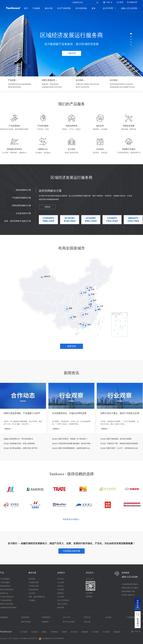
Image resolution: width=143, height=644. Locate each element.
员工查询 (120, 2)
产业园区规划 (131, 617)
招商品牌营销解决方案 (21, 205)
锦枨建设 (117, 632)
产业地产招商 (34, 586)
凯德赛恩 (85, 632)
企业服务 (32, 600)
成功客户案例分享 (128, 595)
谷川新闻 (61, 590)
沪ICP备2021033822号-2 (29, 638)
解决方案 (49, 8)
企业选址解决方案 (23, 213)
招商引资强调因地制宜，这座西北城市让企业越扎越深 (75, 448)
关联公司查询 (62, 604)
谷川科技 (74, 632)
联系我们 (61, 593)
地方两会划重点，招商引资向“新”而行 (24, 448)
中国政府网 (25, 617)
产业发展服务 (5, 579)
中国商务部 (46, 617)
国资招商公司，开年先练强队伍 (21, 439)
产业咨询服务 (5, 582)
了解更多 (47, 207)
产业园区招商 (34, 582)
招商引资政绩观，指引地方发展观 (119, 439)
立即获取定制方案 (71, 551)
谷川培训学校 (81, 8)
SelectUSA (67, 617)
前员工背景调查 (63, 600)
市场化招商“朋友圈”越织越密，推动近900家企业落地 (75, 444)
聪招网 (64, 632)
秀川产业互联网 (69, 622)
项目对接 (87, 622)
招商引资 (87, 617)
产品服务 (36, 8)
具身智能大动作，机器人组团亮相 (22, 444)
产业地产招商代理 (7, 597)
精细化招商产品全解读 (130, 588)
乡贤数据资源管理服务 (8, 608)
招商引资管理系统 (7, 604)
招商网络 (89, 597)
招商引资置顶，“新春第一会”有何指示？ (73, 439)
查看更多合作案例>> (71, 519)
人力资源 (61, 582)
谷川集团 (24, 632)
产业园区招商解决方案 (21, 198)
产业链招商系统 (6, 600)
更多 (94, 8)
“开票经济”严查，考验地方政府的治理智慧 (122, 444)
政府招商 (32, 579)
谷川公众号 (90, 579)
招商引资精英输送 (7, 590)
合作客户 (61, 586)
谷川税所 (106, 632)
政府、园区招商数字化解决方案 (18, 221)
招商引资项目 (26, 622)
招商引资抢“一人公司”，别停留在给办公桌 (122, 448)
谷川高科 (35, 632)
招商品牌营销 (5, 586)
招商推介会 (4, 593)
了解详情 (71, 53)
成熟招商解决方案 (128, 591)
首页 (26, 8)
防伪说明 (61, 608)
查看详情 (71, 346)
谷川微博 (89, 593)
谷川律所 (96, 632)
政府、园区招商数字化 (37, 597)
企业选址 (32, 593)
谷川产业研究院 (64, 8)
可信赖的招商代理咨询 (130, 584)
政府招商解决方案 (23, 190)
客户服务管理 (132, 2)
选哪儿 (44, 632)
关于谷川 (61, 579)
